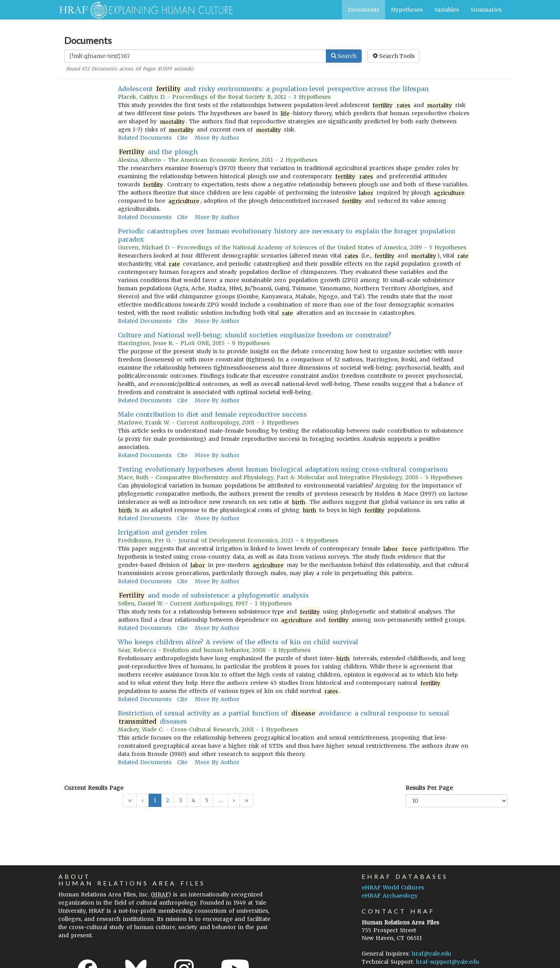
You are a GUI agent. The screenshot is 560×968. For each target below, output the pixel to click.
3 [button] (180, 800)
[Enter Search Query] (195, 56)
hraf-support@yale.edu (448, 962)
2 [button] (168, 800)
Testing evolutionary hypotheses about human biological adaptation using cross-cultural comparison (283, 469)
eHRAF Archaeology (390, 896)
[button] (234, 800)
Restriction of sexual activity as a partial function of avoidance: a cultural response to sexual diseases (283, 717)
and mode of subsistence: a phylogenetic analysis (213, 595)
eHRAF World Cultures (393, 887)
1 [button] (155, 800)
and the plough (158, 152)
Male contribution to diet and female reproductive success (213, 414)
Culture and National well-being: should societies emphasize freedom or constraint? (255, 335)
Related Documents (145, 138)
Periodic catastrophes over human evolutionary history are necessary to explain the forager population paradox (287, 235)
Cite (182, 138)
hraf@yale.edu (431, 954)
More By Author (217, 138)
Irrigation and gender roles (163, 532)
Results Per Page (429, 788)
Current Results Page (94, 788)
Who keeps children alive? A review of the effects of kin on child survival (238, 642)
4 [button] (193, 800)
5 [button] (207, 800)
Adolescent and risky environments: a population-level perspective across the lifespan (273, 89)
